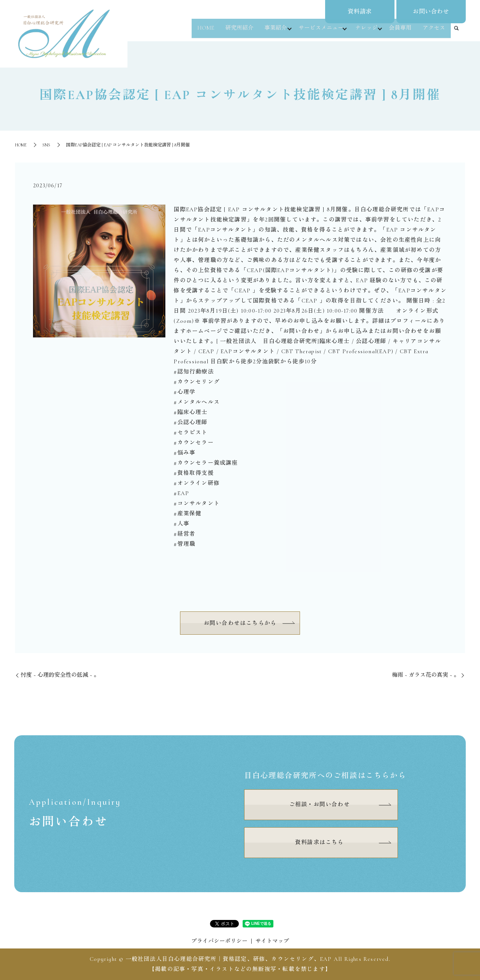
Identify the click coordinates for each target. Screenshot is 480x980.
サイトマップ (272, 941)
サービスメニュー (318, 32)
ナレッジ (366, 32)
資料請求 (360, 12)
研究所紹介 (236, 32)
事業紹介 (271, 32)
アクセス (434, 32)
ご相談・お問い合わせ (319, 804)
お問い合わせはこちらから (240, 623)
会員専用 (402, 32)
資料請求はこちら (319, 842)
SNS (46, 145)
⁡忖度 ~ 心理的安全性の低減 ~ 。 (60, 675)
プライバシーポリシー (219, 941)
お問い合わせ (431, 12)
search (456, 32)
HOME (203, 32)
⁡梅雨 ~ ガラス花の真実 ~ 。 (426, 675)
